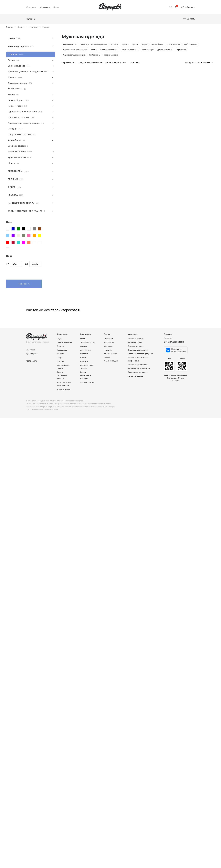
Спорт (12, 187)
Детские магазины (136, 346)
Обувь (11, 38)
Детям (56, 7)
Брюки (11, 60)
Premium (13, 179)
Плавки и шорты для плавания (24, 123)
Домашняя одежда (18, 83)
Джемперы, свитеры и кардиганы (25, 72)
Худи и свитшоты (17, 157)
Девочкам (108, 339)
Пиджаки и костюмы (19, 117)
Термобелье (14, 140)
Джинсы (12, 77)
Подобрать (24, 284)
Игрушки (108, 350)
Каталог (21, 27)
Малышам (108, 346)
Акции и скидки (64, 388)
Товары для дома (18, 46)
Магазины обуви (135, 342)
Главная (10, 27)
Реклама (168, 334)
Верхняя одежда (16, 66)
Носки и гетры (15, 106)
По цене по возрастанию (90, 63)
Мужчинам (45, 7)
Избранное (190, 7)
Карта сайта (31, 361)
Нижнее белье (16, 100)
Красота (13, 195)
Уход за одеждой (17, 146)
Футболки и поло (17, 152)
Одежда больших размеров (22, 112)
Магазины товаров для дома (140, 353)
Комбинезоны (15, 89)
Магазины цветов (135, 375)
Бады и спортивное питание (25, 211)
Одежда (13, 54)
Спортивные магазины (138, 350)
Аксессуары (15, 171)
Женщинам (31, 7)
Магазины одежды (136, 339)
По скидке (135, 63)
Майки (11, 94)
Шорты (12, 163)
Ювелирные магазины (137, 371)
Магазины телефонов (137, 364)
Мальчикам (109, 342)
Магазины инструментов (139, 367)
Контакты (168, 338)
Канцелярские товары (21, 203)
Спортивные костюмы (20, 134)
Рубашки (12, 129)
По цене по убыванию (116, 63)
